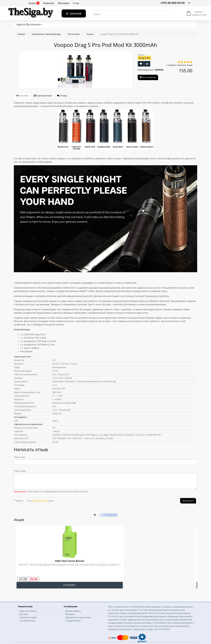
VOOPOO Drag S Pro (109, 515)
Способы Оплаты (28, 621)
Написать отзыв (185, 65)
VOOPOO (159, 70)
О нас (76, 3)
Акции (34, 3)
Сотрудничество (73, 621)
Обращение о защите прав (78, 617)
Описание (22, 96)
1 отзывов (171, 65)
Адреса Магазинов (29, 24)
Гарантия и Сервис (28, 617)
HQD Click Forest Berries (70, 561)
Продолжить (188, 501)
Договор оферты (73, 611)
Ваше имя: (20, 457)
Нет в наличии (148, 77)
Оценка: (20, 501)
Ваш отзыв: (21, 471)
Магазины (63, 3)
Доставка (24, 614)
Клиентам (49, 3)
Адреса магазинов (28, 611)
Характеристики (43, 96)
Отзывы (62, 96)
